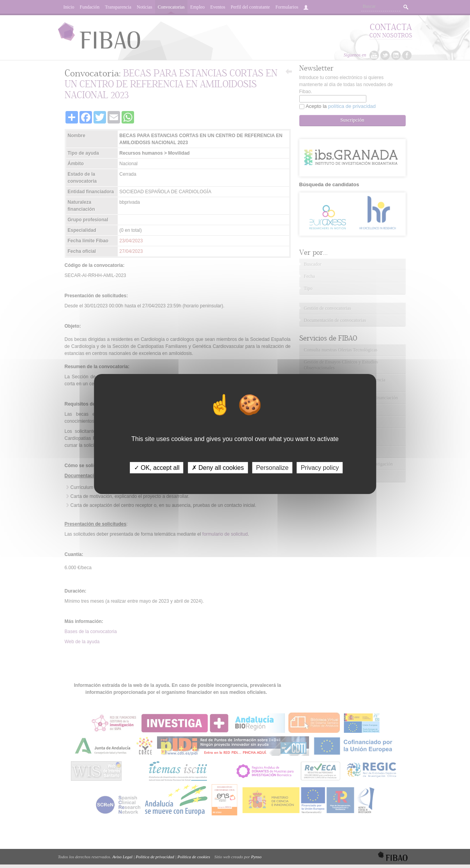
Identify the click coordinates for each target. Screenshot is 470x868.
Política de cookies (194, 857)
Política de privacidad (155, 857)
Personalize (272, 468)
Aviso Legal (122, 857)
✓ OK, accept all (157, 468)
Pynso (256, 857)
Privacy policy (320, 468)
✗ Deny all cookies (218, 468)
